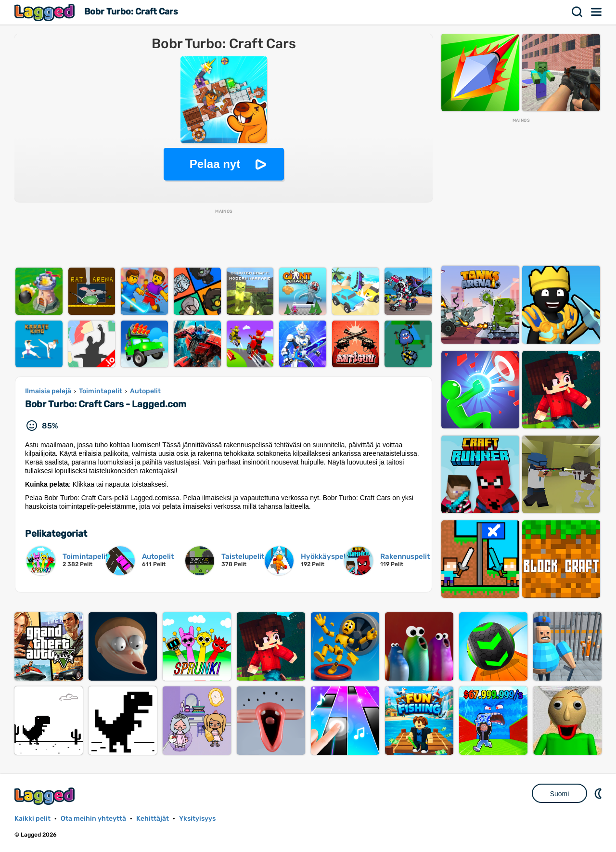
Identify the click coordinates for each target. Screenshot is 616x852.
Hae (577, 12)
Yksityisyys (197, 819)
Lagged (46, 12)
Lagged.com (46, 796)
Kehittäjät (153, 819)
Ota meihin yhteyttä (93, 819)
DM (599, 793)
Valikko (597, 12)
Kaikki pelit (32, 819)
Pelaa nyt (215, 164)
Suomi (560, 794)
